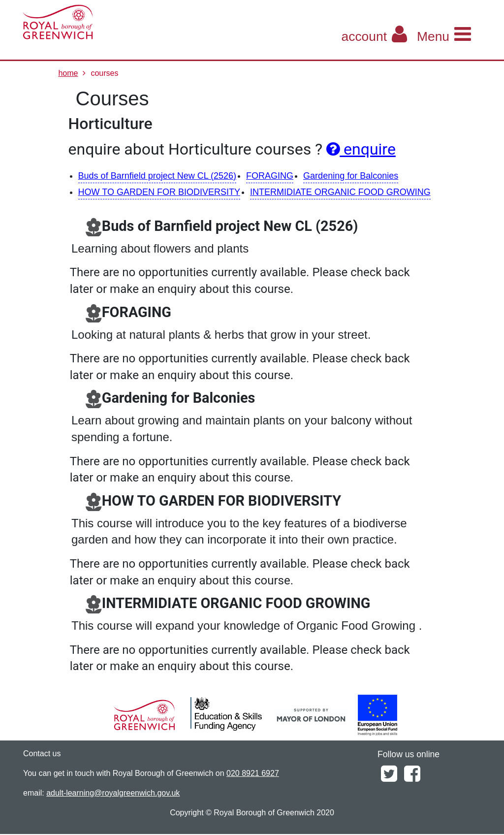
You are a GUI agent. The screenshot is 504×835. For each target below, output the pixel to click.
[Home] (101, 22)
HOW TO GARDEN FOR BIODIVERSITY (159, 192)
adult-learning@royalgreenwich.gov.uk (113, 793)
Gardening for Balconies (351, 176)
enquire (361, 149)
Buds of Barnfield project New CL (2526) (157, 176)
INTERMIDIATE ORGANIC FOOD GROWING (340, 192)
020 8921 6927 (253, 773)
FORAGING (270, 176)
